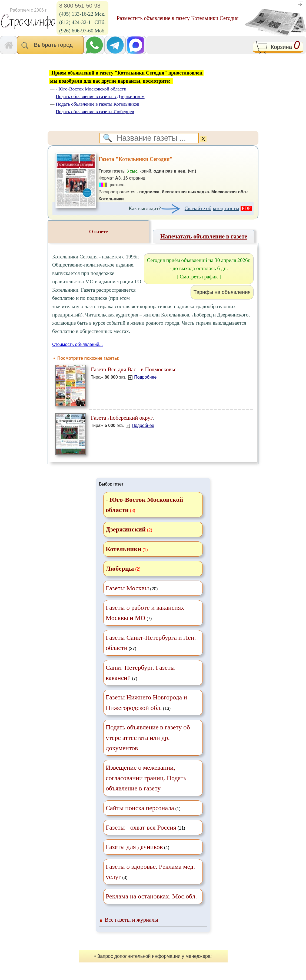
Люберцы (120, 568)
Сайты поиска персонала (140, 808)
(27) (151, 643)
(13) (146, 702)
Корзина (278, 47)
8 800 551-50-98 (80, 6)
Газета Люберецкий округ (122, 418)
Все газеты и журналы (131, 920)
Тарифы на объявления (222, 292)
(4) (137, 847)
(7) (145, 613)
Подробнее (145, 377)
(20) (132, 588)
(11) (145, 827)
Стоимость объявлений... (77, 344)
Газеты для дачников (134, 847)
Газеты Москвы (127, 588)
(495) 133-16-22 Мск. (82, 14)
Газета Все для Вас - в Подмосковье (134, 369)
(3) (150, 872)
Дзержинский (126, 529)
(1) (143, 808)
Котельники (124, 549)
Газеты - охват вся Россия (141, 827)
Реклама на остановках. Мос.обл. (151, 896)
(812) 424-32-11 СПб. (82, 22)
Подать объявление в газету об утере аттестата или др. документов (148, 738)
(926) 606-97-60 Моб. (82, 31)
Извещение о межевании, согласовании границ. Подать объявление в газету (146, 778)
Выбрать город (50, 45)
